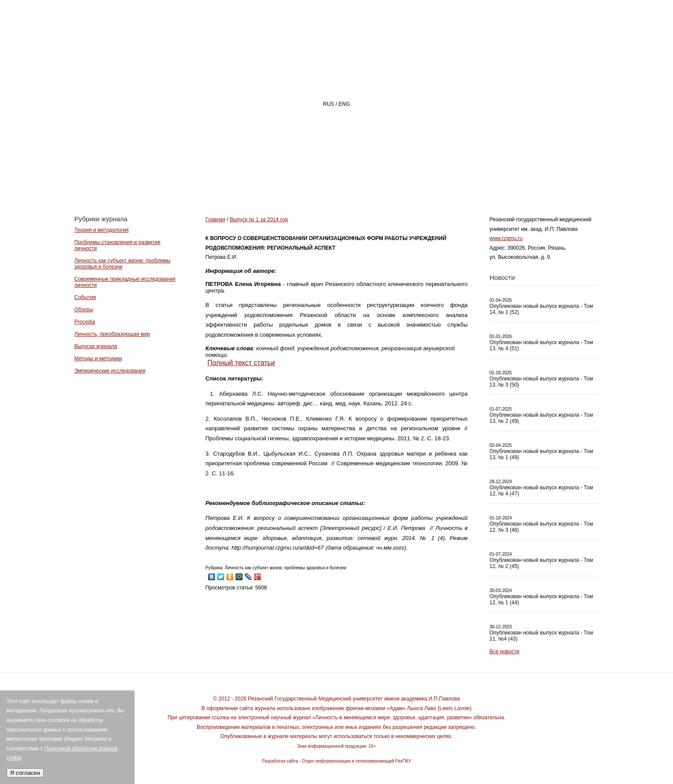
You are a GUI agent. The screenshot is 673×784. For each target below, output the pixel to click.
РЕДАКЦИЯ (411, 182)
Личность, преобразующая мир (112, 334)
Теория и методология (101, 230)
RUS (328, 104)
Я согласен (25, 773)
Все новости (504, 652)
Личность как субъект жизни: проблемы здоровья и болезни (122, 264)
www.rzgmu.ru (506, 238)
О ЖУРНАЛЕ (343, 182)
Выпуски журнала (96, 346)
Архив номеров (549, 182)
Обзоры (84, 310)
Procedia (85, 322)
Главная (278, 182)
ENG (344, 104)
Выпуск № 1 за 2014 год (259, 220)
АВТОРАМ (474, 182)
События (85, 297)
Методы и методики (98, 359)
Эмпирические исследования (110, 371)
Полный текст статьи (241, 363)
